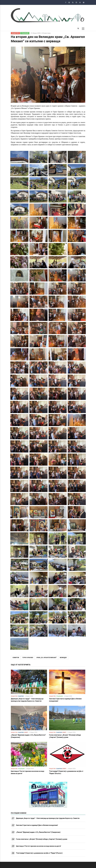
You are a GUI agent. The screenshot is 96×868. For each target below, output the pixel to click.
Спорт (26, 732)
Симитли (16, 658)
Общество (15, 33)
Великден (63, 658)
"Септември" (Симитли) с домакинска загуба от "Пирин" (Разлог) (39, 853)
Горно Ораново (28, 658)
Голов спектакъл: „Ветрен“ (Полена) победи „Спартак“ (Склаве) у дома (42, 839)
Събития (21, 696)
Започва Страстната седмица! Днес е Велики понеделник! (37, 825)
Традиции (25, 33)
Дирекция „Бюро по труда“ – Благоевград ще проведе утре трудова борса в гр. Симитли (48, 818)
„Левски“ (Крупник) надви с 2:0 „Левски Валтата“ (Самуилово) (38, 832)
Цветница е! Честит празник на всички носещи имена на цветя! (38, 846)
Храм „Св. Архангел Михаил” (47, 658)
